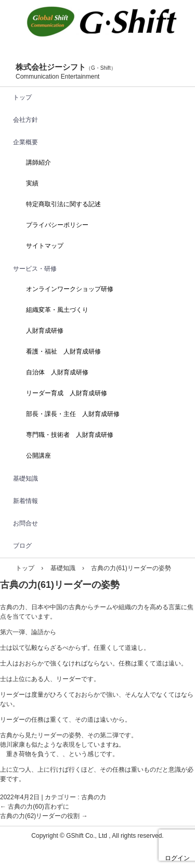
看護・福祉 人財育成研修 (63, 351)
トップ (22, 97)
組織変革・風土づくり (57, 310)
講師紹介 (38, 162)
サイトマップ (45, 246)
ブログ (22, 546)
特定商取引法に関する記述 (63, 204)
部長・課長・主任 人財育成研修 (73, 414)
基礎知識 (25, 479)
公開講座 (38, 456)
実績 (32, 183)
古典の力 (94, 797)
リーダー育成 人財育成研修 (67, 393)
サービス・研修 (35, 269)
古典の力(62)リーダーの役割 (44, 816)
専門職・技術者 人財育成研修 (70, 435)
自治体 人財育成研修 (57, 372)
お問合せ (25, 523)
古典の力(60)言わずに (35, 807)
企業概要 (25, 142)
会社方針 (25, 120)
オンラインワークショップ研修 (70, 289)
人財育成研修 (45, 331)
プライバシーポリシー (57, 225)
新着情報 (25, 501)
